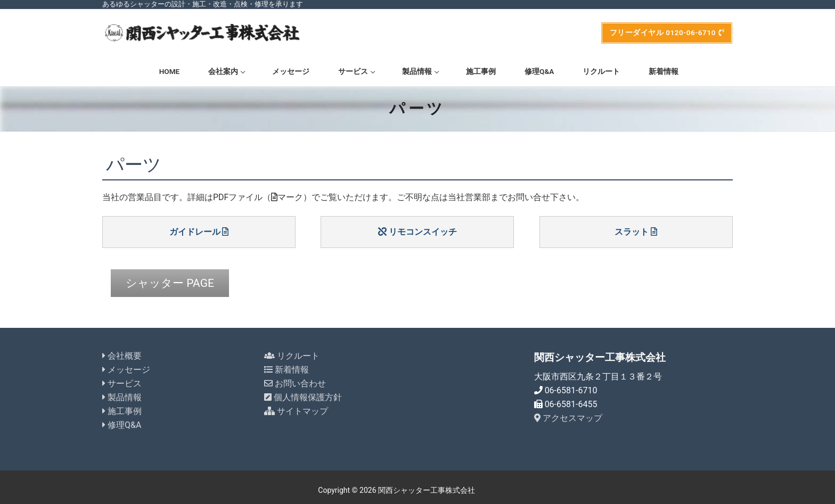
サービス (122, 378)
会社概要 (122, 350)
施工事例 (122, 405)
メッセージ (126, 364)
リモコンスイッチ (418, 232)
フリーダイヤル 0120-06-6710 (667, 32)
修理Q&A (122, 419)
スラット (636, 232)
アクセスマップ (568, 412)
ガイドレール (199, 232)
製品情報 (122, 391)
